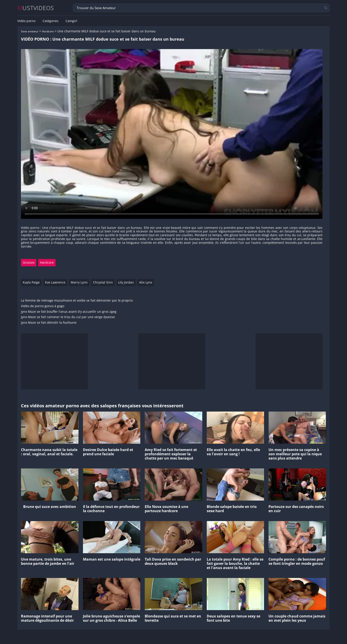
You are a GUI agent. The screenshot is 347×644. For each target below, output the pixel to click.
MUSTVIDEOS (36, 8)
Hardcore (48, 31)
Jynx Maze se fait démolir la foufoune (49, 323)
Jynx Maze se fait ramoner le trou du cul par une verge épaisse (68, 317)
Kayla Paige (31, 282)
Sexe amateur (30, 31)
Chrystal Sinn (103, 282)
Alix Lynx (146, 282)
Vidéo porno (26, 21)
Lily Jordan (126, 282)
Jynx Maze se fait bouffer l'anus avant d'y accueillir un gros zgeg (69, 312)
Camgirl (71, 21)
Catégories (51, 21)
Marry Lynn (79, 282)
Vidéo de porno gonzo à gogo (43, 306)
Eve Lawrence (55, 282)
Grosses (29, 262)
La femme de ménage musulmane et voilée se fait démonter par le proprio (77, 301)
